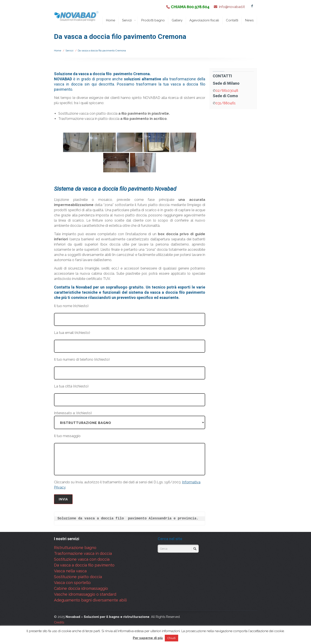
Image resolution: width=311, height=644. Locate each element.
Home (111, 20)
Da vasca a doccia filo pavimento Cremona (102, 51)
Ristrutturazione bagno (75, 548)
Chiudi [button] (171, 638)
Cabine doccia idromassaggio (81, 588)
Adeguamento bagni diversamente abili (90, 600)
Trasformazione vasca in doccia (83, 553)
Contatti (232, 20)
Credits (59, 622)
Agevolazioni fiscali (204, 20)
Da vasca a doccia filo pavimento (84, 565)
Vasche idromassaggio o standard (85, 594)
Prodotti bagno (153, 20)
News (249, 20)
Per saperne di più (148, 638)
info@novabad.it (232, 7)
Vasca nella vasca (70, 571)
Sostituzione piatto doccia (78, 577)
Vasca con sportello (72, 583)
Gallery (177, 20)
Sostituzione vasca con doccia (82, 559)
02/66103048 (227, 91)
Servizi (129, 20)
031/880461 (226, 103)
